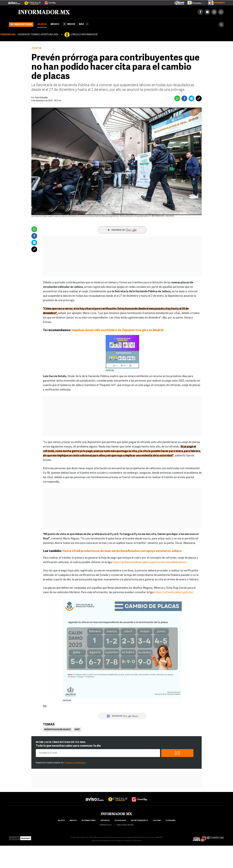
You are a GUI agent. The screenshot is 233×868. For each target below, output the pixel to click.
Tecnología (120, 821)
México (55, 24)
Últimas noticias (21, 24)
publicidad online (125, 825)
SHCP (77, 730)
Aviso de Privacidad (99, 841)
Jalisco (42, 24)
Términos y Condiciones (75, 763)
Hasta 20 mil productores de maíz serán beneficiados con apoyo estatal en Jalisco (122, 551)
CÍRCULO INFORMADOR (84, 35)
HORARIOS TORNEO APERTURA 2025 (38, 35)
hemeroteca (106, 825)
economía (171, 821)
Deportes (105, 821)
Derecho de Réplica (115, 841)
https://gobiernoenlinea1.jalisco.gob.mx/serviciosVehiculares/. (150, 562)
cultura (157, 821)
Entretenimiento (139, 821)
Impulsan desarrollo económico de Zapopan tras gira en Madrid (117, 330)
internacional (89, 821)
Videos (69, 24)
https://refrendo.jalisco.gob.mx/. (174, 592)
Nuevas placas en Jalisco (58, 730)
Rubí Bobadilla (42, 98)
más (84, 24)
